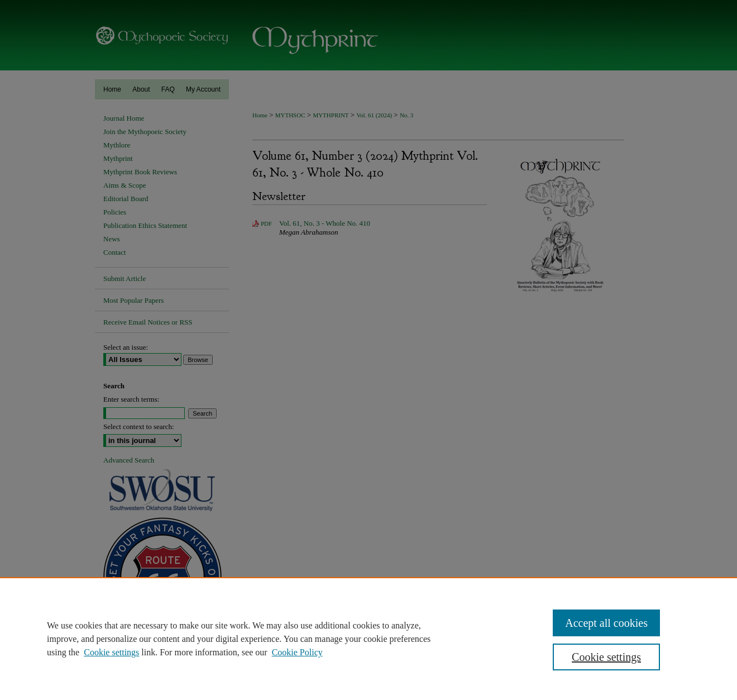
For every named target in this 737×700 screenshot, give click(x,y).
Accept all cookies (606, 623)
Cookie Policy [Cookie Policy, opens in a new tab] (297, 652)
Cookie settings (111, 652)
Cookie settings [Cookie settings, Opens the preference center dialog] (606, 657)
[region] (368, 639)
